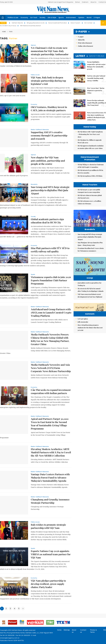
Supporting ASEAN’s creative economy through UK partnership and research (49, 135)
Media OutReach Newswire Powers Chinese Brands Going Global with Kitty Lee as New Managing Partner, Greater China (50, 339)
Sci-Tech (34, 18)
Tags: (4, 38)
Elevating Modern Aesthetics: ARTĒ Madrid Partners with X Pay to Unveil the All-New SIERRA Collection (51, 452)
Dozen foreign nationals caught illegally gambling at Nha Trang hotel (97, 103)
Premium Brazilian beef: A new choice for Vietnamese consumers (91, 254)
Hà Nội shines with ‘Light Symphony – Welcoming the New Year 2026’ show (90, 134)
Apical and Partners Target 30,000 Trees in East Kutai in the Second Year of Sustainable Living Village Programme (50, 424)
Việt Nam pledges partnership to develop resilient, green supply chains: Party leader (48, 584)
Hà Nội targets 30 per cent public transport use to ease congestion (89, 191)
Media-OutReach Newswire (40, 130)
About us (74, 631)
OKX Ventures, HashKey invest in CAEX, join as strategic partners (49, 109)
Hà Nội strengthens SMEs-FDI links (90, 176)
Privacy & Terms (93, 631)
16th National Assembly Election (31, 26)
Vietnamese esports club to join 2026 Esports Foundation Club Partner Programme (51, 280)
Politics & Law (13, 18)
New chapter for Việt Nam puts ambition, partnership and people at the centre (48, 161)
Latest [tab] (80, 56)
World (89, 18)
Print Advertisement (85, 43)
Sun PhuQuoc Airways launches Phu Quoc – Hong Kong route (90, 248)
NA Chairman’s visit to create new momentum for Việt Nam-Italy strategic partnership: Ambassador (50, 51)
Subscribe (81, 40)
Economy (24, 18)
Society (42, 18)
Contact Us (102, 2)
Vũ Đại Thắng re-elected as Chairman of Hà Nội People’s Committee (91, 166)
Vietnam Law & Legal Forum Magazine (61, 2)
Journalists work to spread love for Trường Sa (90, 292)
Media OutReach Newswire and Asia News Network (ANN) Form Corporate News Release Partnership (51, 368)
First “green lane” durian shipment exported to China (96, 90)
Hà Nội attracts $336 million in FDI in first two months (90, 172)
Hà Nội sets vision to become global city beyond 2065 (90, 197)
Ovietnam (85, 2)
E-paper (81, 32)
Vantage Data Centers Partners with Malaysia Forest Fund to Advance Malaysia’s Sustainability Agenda (50, 477)
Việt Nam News (53, 10)
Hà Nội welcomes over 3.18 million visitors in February (89, 202)
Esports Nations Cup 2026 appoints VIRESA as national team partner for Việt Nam (51, 554)
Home (4, 32)
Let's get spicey (83, 340)
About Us (93, 2)
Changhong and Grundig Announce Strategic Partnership (50, 501)
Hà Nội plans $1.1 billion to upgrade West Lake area (90, 141)
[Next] (23, 609)
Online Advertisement (85, 46)
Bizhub (77, 2)
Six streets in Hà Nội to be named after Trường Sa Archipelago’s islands (91, 298)
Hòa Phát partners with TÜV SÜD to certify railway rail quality (50, 250)
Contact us (83, 631)
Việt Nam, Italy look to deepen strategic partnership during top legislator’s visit (48, 81)
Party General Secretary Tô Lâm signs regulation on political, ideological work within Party (96, 116)
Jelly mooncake (83, 343)
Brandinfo (34, 184)
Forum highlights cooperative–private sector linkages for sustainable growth (96, 65)
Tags (10, 32)
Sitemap (67, 630)
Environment (71, 18)
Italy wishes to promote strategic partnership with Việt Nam (48, 526)
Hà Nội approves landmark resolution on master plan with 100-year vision (91, 147)
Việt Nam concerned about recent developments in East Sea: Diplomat (90, 303)
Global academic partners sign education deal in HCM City (47, 221)
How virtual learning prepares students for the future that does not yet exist (90, 349)
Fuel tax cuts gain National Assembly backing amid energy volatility (96, 78)
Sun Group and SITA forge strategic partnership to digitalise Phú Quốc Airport (50, 190)
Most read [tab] (97, 56)
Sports (61, 18)
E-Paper (97, 18)
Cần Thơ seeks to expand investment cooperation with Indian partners (51, 391)
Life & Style (52, 18)
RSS (105, 630)
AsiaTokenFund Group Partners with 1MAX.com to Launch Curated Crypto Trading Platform (51, 312)
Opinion (81, 18)
